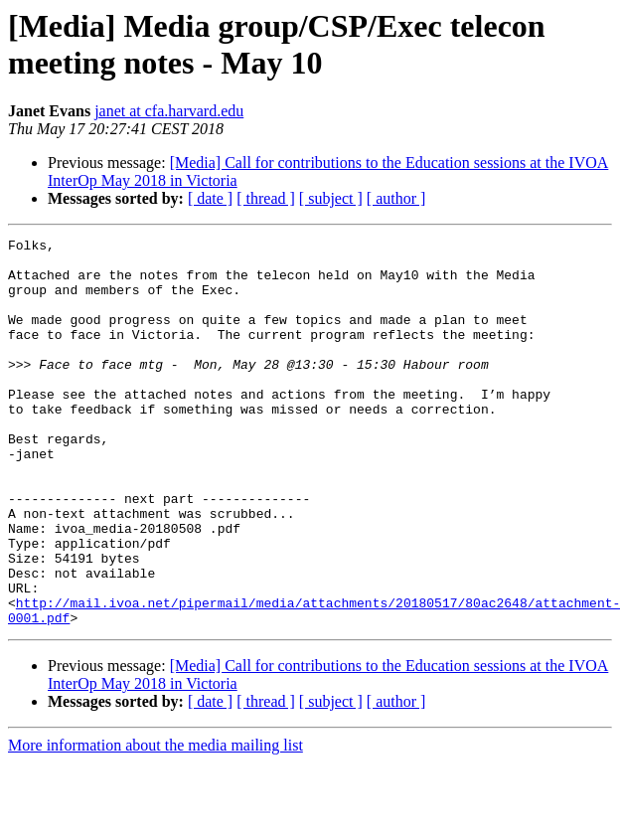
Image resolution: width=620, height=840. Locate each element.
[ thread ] (266, 198)
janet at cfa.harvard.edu (169, 111)
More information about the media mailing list (155, 823)
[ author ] (396, 198)
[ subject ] (331, 198)
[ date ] (210, 198)
